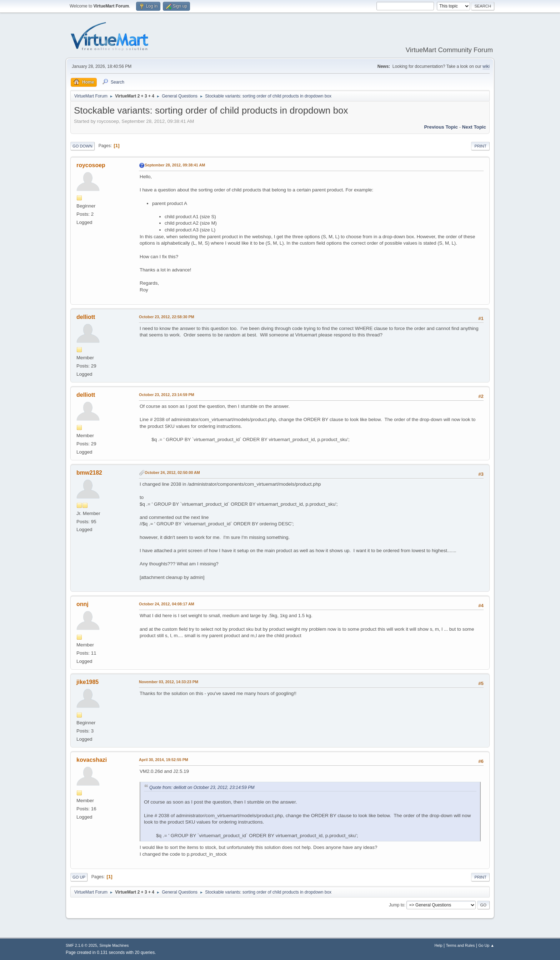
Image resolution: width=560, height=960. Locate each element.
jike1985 (87, 682)
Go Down (82, 146)
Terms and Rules (461, 945)
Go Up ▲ (486, 945)
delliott (86, 317)
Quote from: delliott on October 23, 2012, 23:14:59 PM (202, 787)
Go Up (79, 877)
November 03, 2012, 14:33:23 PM (169, 682)
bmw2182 (89, 473)
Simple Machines (114, 945)
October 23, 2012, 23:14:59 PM (167, 395)
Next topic (474, 127)
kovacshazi (92, 760)
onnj (82, 604)
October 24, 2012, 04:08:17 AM (167, 604)
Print (480, 146)
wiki (486, 66)
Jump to (397, 905)
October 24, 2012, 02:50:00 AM (172, 472)
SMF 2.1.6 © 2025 (81, 945)
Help (439, 945)
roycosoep (91, 165)
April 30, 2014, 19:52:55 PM (164, 760)
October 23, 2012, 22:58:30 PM (167, 317)
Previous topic (441, 127)
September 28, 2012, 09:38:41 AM (175, 165)
